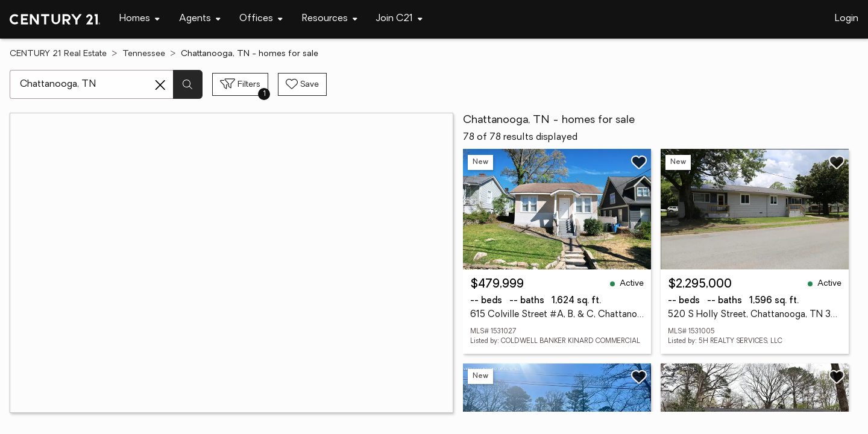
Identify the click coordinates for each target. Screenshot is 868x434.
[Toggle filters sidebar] (240, 84)
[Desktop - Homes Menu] (140, 19)
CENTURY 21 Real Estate (58, 54)
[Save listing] (639, 162)
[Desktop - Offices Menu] (261, 19)
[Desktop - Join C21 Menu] (399, 19)
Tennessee (144, 54)
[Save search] (302, 84)
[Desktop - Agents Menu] (200, 19)
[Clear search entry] (160, 85)
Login (847, 19)
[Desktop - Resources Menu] (330, 19)
